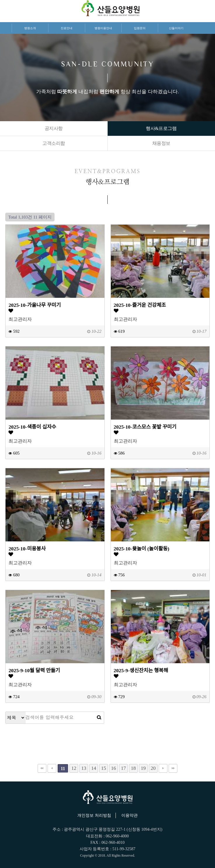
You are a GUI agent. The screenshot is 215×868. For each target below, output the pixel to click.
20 (153, 768)
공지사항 (54, 128)
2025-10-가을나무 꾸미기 (35, 305)
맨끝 (173, 768)
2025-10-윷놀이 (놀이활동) (142, 549)
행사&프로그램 (161, 128)
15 (103, 768)
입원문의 (140, 28)
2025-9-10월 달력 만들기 (34, 671)
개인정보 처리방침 (94, 815)
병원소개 (30, 28)
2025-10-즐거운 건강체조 (140, 305)
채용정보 (161, 143)
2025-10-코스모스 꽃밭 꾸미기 (145, 427)
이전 (52, 768)
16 (113, 768)
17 (123, 768)
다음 (163, 768)
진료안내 (67, 28)
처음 (42, 768)
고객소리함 (54, 143)
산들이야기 (176, 28)
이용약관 (130, 815)
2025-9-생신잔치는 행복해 (141, 671)
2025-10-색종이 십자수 (32, 427)
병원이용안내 (103, 28)
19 (143, 768)
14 (93, 768)
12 (74, 768)
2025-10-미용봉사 (27, 549)
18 (133, 768)
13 (84, 768)
